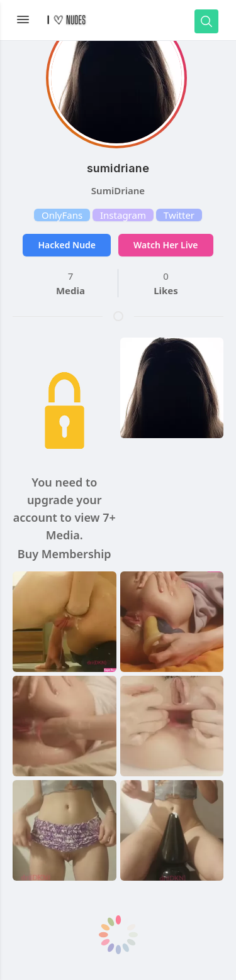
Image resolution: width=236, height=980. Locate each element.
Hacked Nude (67, 245)
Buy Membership (65, 554)
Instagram (123, 215)
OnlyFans (62, 215)
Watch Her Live (166, 245)
